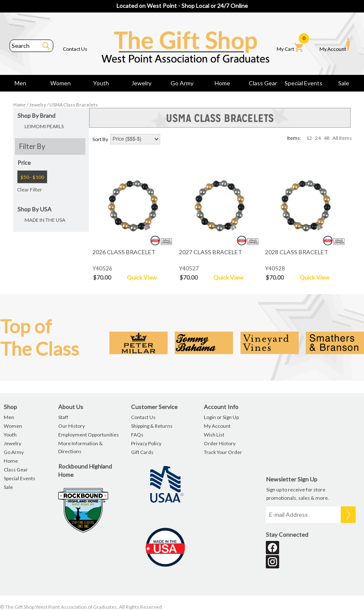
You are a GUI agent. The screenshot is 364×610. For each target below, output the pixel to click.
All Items (342, 138)
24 (318, 138)
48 (327, 138)
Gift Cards (142, 452)
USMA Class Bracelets (74, 105)
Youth (101, 83)
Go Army (182, 83)
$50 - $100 (32, 177)
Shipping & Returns (152, 426)
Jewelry (141, 83)
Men (20, 83)
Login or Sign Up (221, 417)
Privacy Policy (146, 443)
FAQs (137, 435)
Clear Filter (30, 190)
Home (222, 83)
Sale (344, 83)
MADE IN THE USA (45, 220)
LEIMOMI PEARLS (44, 126)
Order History (220, 443)
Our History (72, 426)
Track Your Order (223, 452)
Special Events (303, 83)
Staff (63, 417)
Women (61, 83)
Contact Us (75, 49)
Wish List (214, 435)
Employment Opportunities (89, 435)
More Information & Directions (80, 447)
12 (309, 138)
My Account (335, 45)
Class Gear (263, 83)
